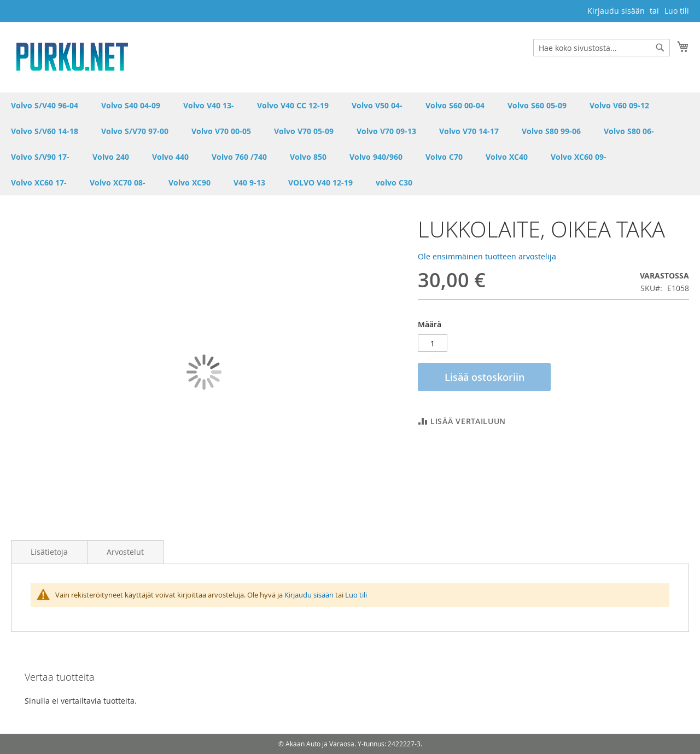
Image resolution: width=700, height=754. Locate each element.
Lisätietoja (49, 552)
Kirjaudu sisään (616, 11)
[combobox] (602, 48)
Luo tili (677, 11)
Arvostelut (125, 552)
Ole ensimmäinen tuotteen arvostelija (487, 256)
